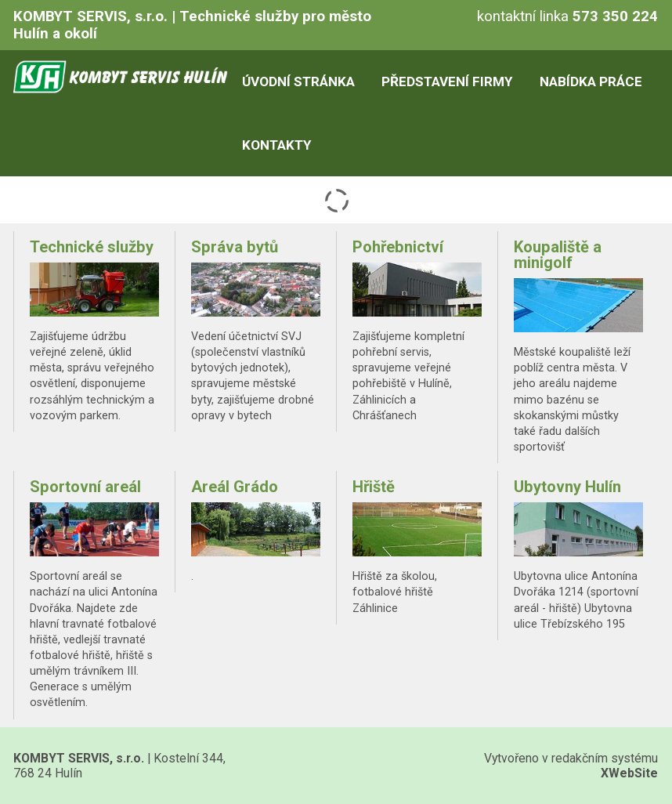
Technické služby (92, 247)
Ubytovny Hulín (567, 487)
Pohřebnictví (398, 247)
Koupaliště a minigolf (558, 255)
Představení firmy (447, 81)
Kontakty (276, 145)
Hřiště (374, 487)
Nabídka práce (591, 81)
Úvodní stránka (298, 81)
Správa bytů (235, 247)
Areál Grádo (235, 487)
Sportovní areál (85, 487)
